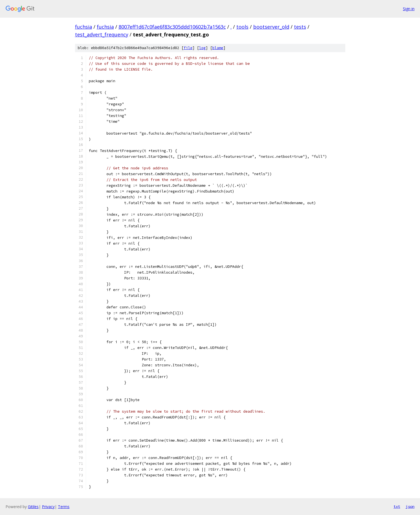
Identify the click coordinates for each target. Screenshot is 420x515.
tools (242, 27)
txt (397, 506)
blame (218, 48)
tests (300, 27)
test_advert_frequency (102, 34)
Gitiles (33, 507)
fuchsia (84, 27)
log (202, 48)
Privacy (48, 507)
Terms (64, 507)
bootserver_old (271, 27)
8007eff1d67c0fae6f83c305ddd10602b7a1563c (172, 27)
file (188, 48)
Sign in (409, 9)
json (410, 506)
